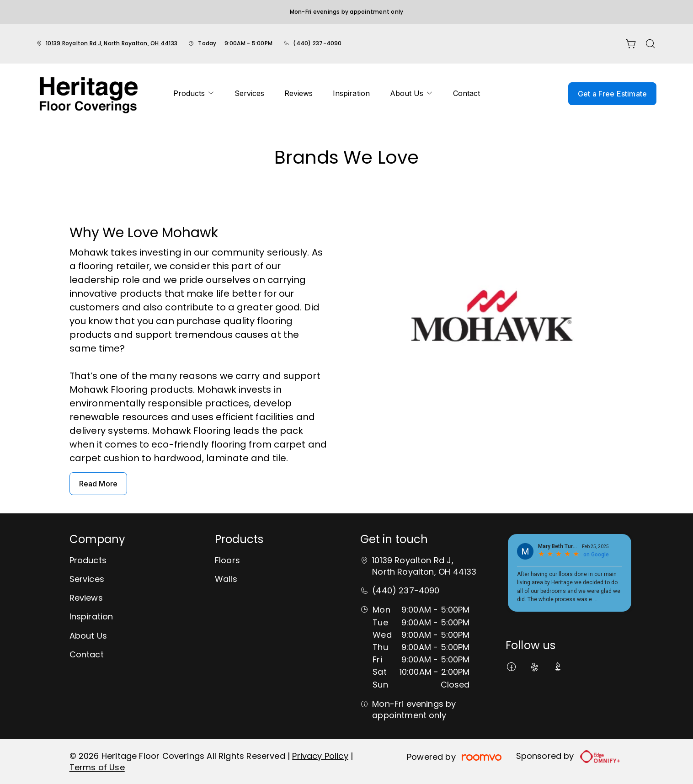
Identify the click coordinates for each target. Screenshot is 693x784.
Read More (98, 484)
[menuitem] (194, 94)
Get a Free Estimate (612, 94)
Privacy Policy (320, 756)
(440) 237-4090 (317, 43)
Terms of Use (97, 767)
